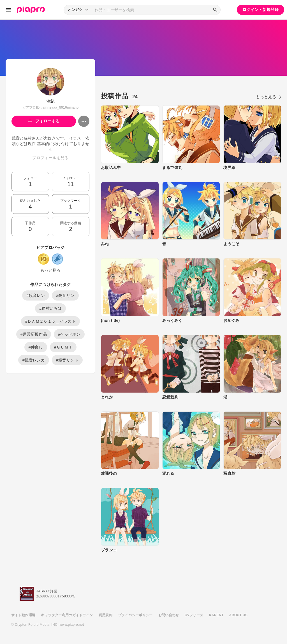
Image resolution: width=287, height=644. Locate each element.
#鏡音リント (67, 360)
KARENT (216, 615)
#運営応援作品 (34, 334)
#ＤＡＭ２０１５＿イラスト (50, 321)
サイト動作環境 (23, 615)
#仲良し (36, 347)
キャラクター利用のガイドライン (67, 615)
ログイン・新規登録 (261, 10)
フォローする (44, 121)
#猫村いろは (50, 308)
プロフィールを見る (50, 158)
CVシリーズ (194, 615)
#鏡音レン (36, 295)
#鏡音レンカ (34, 360)
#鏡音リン (65, 295)
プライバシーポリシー (135, 615)
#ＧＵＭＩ (63, 347)
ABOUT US (238, 615)
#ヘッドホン (69, 334)
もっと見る (50, 270)
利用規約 (106, 615)
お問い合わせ (169, 615)
